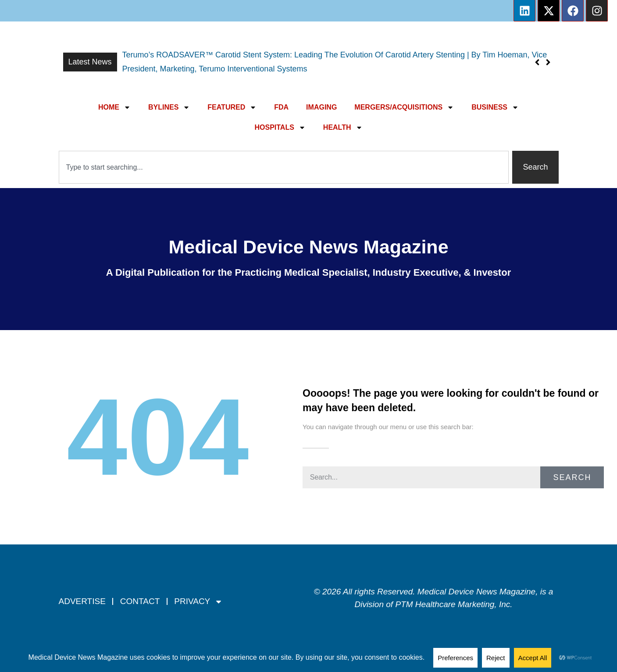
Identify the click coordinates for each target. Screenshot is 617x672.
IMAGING (321, 107)
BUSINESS (495, 107)
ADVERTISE (82, 601)
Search (572, 477)
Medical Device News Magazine (308, 247)
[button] (548, 62)
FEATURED (232, 107)
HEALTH (343, 128)
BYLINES (169, 107)
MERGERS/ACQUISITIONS (404, 107)
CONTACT (140, 601)
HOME (114, 107)
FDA (281, 107)
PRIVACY (198, 602)
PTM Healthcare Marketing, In (450, 604)
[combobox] (284, 167)
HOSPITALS (280, 128)
